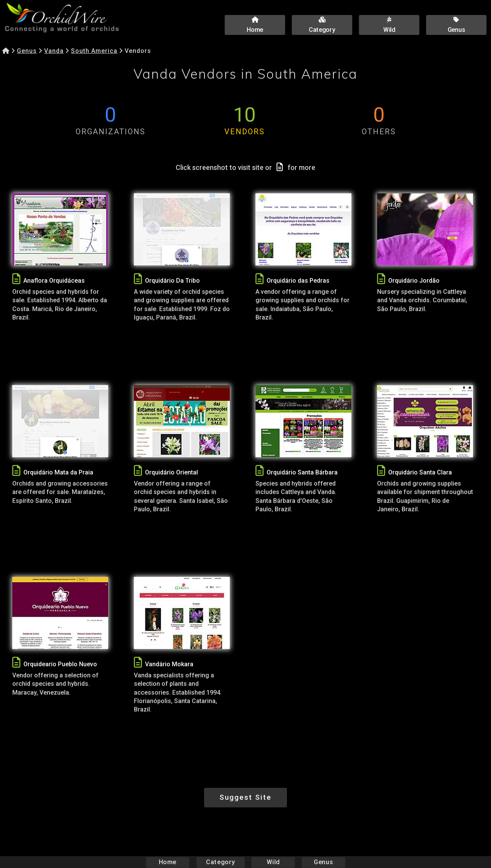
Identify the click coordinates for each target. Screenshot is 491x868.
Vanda (54, 51)
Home (168, 862)
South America (94, 51)
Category (221, 862)
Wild (273, 862)
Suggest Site (245, 797)
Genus (27, 51)
